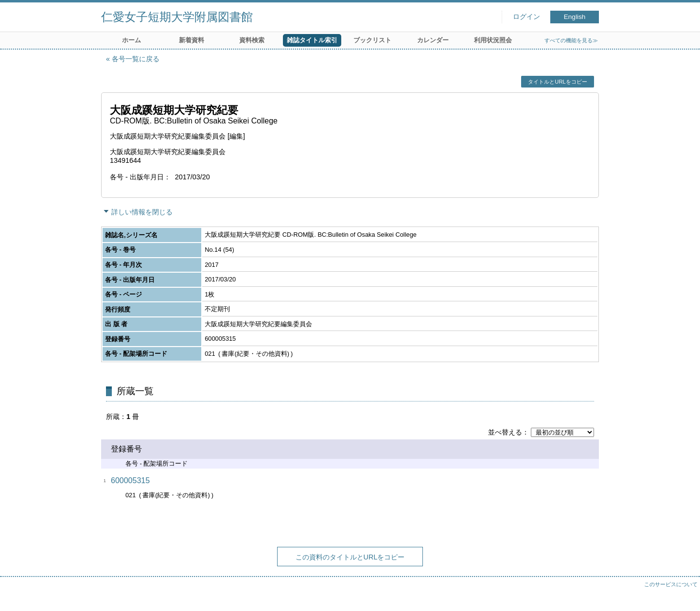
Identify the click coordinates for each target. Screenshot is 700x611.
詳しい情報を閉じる (142, 212)
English (575, 17)
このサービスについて (671, 584)
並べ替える (505, 432)
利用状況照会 (493, 40)
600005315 (130, 480)
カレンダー (433, 40)
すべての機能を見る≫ (571, 40)
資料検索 (252, 40)
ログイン (526, 17)
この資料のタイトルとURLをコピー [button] (350, 557)
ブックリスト (372, 40)
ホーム (131, 40)
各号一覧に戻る (136, 59)
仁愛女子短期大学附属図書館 (177, 17)
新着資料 (192, 40)
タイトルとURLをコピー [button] (557, 82)
